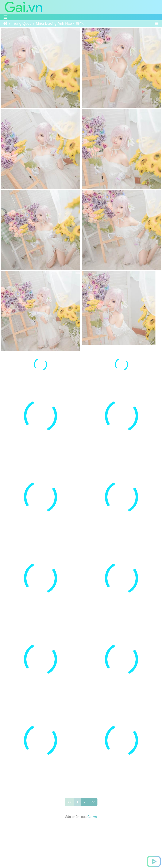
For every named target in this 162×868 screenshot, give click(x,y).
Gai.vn (92, 818)
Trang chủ (5, 23)
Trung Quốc (22, 23)
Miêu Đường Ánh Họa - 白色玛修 (62, 23)
